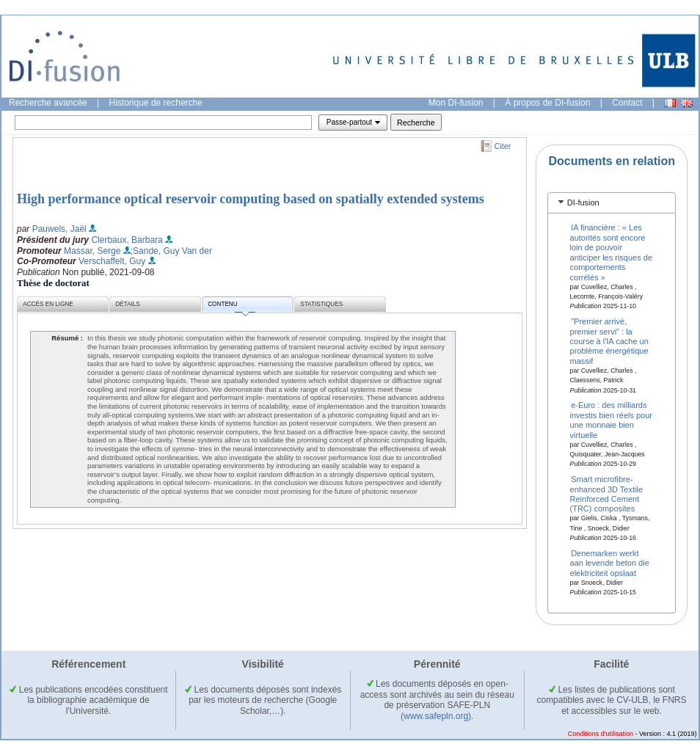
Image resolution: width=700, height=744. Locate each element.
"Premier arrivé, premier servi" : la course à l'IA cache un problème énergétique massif (609, 341)
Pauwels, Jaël (59, 229)
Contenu (231, 306)
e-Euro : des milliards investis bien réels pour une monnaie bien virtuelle (612, 420)
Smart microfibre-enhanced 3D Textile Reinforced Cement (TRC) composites (606, 494)
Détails (128, 304)
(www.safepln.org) (436, 716)
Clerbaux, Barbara (127, 240)
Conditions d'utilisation (601, 734)
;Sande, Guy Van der (171, 251)
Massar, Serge (92, 251)
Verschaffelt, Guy (112, 261)
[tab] (612, 203)
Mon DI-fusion (456, 103)
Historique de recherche (156, 103)
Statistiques (321, 304)
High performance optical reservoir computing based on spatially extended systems (251, 199)
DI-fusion (583, 203)
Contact (627, 103)
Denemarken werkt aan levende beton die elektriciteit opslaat (610, 563)
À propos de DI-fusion (547, 103)
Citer (503, 146)
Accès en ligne (48, 304)
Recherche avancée (48, 103)
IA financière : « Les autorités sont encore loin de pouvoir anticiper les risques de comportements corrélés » (612, 252)
